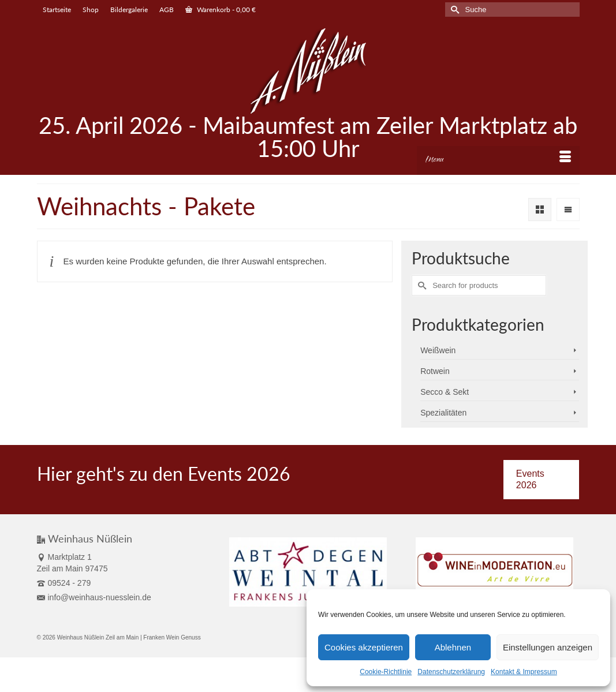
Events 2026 (530, 479)
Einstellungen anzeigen (548, 647)
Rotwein (435, 371)
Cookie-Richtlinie (386, 672)
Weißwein (438, 350)
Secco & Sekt (445, 392)
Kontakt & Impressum (524, 672)
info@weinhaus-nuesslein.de (94, 597)
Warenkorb (221, 10)
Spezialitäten (443, 413)
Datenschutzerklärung (451, 672)
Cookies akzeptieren (364, 647)
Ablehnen (453, 647)
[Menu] (498, 160)
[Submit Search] (454, 10)
